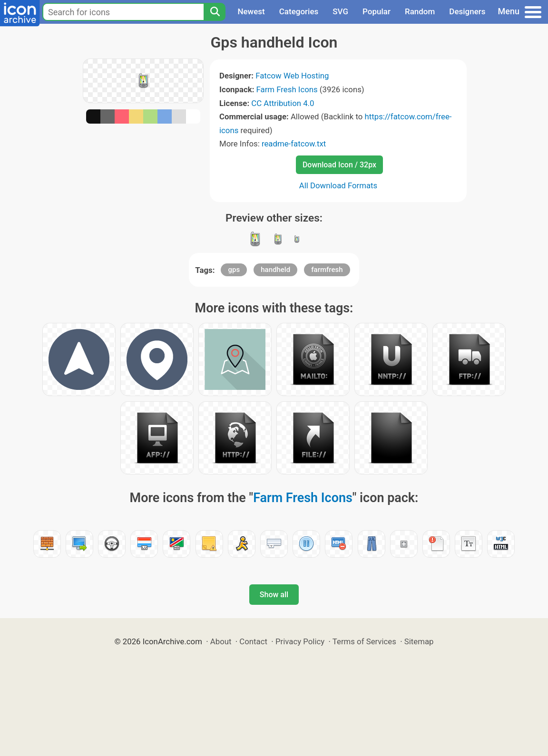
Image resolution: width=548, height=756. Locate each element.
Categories (299, 11)
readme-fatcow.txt (294, 144)
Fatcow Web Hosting (292, 76)
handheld (275, 270)
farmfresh (327, 270)
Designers (467, 11)
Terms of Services (364, 641)
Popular (377, 11)
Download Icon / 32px (339, 165)
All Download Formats (338, 185)
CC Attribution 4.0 (283, 103)
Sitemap (419, 641)
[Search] (215, 12)
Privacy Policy (300, 641)
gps (234, 270)
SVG (340, 11)
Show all (274, 595)
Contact (253, 641)
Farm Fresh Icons (287, 89)
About (221, 641)
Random (420, 11)
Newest (251, 11)
